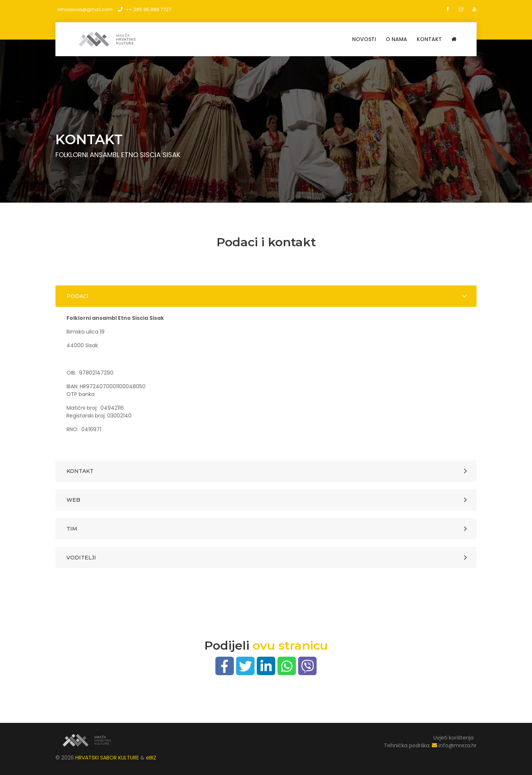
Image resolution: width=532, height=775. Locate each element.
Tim (72, 529)
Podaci (78, 296)
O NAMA (396, 39)
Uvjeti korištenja (453, 738)
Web (73, 500)
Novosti (364, 39)
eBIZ (151, 758)
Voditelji (81, 558)
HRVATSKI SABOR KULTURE (108, 758)
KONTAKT (429, 39)
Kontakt (80, 471)
